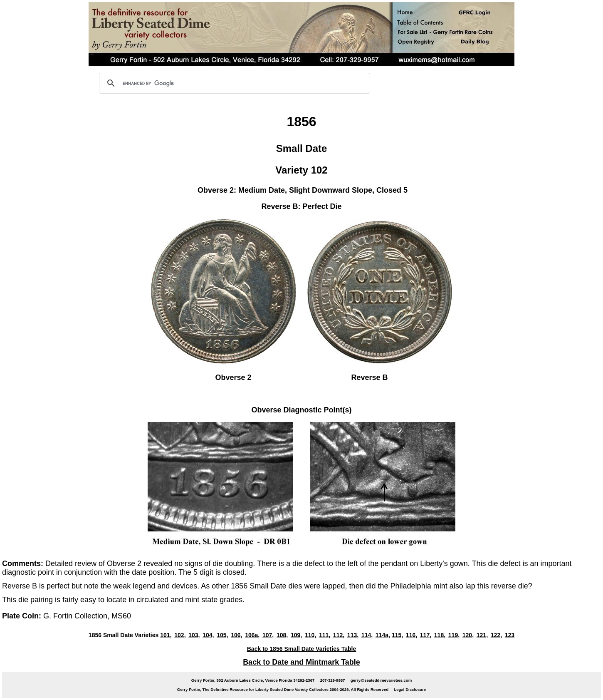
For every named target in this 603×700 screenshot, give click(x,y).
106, (236, 635)
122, (496, 635)
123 (510, 635)
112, (339, 635)
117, (426, 635)
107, (268, 635)
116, (411, 635)
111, (325, 635)
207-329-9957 (333, 680)
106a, (252, 635)
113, (353, 635)
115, (397, 635)
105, (222, 635)
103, (194, 635)
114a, (383, 635)
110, (310, 635)
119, (454, 635)
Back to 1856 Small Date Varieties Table (302, 649)
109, (296, 635)
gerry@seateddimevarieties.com (381, 680)
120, (468, 635)
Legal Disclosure (410, 689)
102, (180, 635)
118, (440, 635)
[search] (233, 83)
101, (166, 635)
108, (282, 635)
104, (208, 635)
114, (367, 635)
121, (482, 635)
